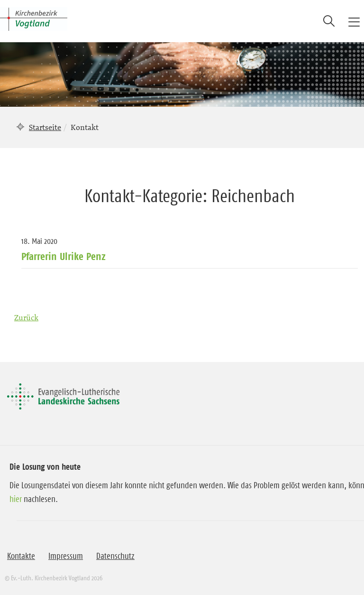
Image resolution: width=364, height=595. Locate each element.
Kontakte (21, 556)
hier (16, 499)
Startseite (45, 127)
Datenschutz (115, 556)
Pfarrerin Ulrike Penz (64, 256)
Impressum (66, 556)
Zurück (26, 317)
